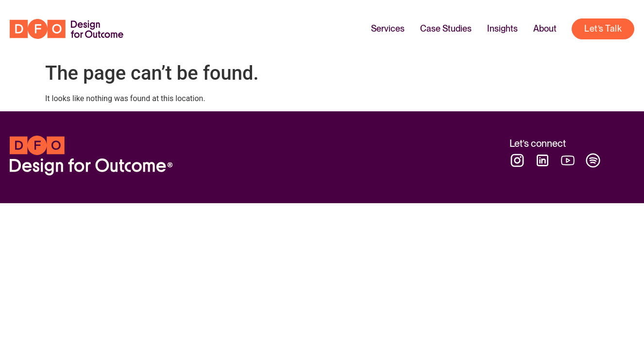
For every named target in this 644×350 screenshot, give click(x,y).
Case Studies (446, 28)
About (545, 28)
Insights (502, 28)
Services (388, 28)
